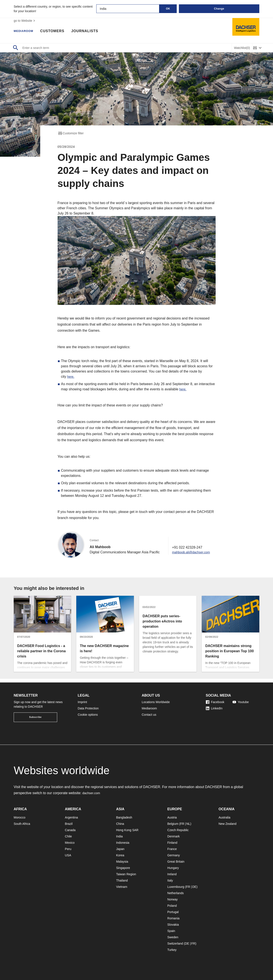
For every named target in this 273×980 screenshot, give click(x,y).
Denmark (174, 836)
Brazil (69, 824)
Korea (120, 855)
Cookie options (88, 715)
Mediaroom (26, 32)
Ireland (172, 874)
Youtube (241, 702)
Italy (170, 880)
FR (182, 824)
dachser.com (92, 793)
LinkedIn (214, 708)
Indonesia (123, 843)
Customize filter (71, 133)
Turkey (172, 950)
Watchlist (242, 48)
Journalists (89, 32)
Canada (70, 830)
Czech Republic (178, 830)
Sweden (173, 937)
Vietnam (122, 887)
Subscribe (35, 717)
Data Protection (88, 708)
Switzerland (175, 943)
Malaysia (122, 862)
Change (219, 9)
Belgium (173, 824)
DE (194, 887)
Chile (68, 836)
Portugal (173, 912)
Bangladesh (124, 817)
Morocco (20, 817)
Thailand (122, 880)
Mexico (70, 843)
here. (71, 377)
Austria (172, 817)
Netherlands (176, 893)
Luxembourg (176, 887)
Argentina (72, 817)
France (172, 849)
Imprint (82, 702)
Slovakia (173, 925)
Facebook (215, 702)
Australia (224, 817)
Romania (173, 918)
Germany (174, 855)
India (119, 836)
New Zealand (227, 824)
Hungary (173, 868)
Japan (120, 849)
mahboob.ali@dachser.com (191, 556)
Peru (68, 849)
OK (168, 9)
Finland (172, 843)
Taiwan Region (126, 874)
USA (68, 855)
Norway (172, 899)
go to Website (25, 21)
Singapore (123, 868)
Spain (171, 931)
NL (188, 824)
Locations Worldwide (156, 702)
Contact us (149, 715)
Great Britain (176, 862)
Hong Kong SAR (127, 830)
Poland (172, 906)
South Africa (22, 824)
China (120, 824)
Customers (57, 32)
